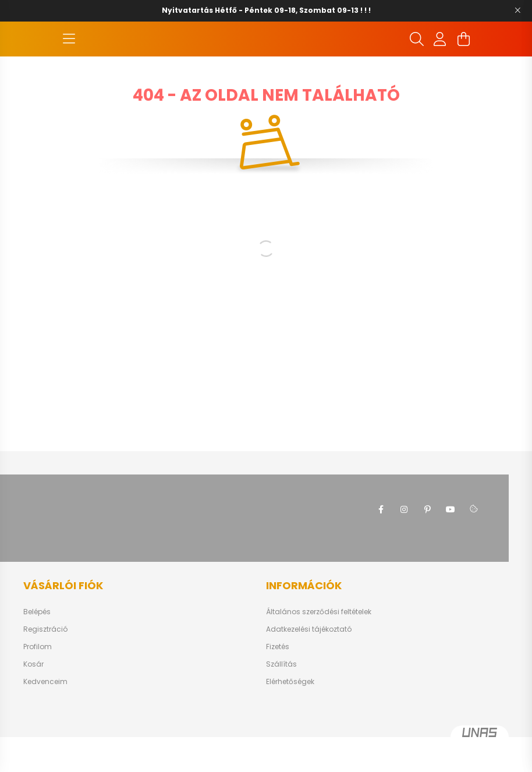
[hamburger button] (69, 56)
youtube (451, 544)
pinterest (427, 544)
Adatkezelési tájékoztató (309, 664)
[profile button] (440, 56)
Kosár (33, 699)
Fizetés (278, 682)
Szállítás (281, 699)
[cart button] (463, 56)
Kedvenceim (45, 717)
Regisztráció (45, 664)
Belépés (37, 647)
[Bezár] (517, 10)
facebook (381, 544)
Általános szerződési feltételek (319, 647)
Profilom (38, 682)
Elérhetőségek (290, 717)
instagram (404, 544)
